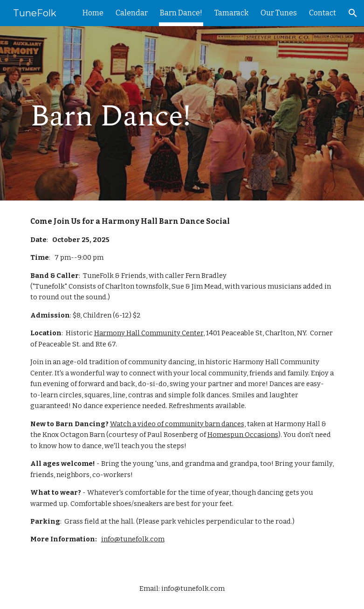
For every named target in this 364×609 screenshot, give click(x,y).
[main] (129, 113)
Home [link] (93, 13)
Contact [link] (323, 13)
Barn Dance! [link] (181, 13)
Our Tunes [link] (279, 13)
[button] (353, 13)
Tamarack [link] (231, 13)
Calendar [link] (132, 13)
